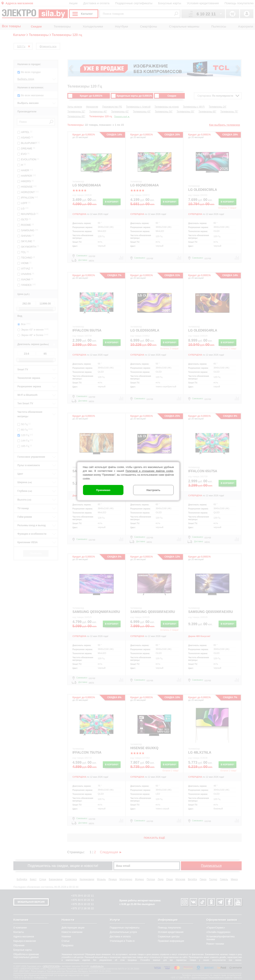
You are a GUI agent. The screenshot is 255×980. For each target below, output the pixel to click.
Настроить (153, 490)
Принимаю (103, 490)
